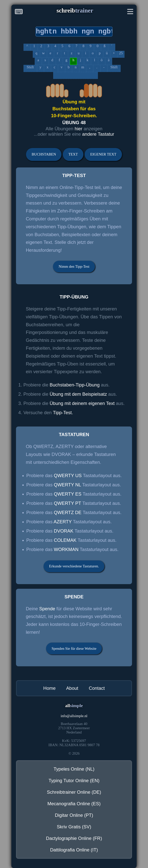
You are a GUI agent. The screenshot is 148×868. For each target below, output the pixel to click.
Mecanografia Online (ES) (74, 804)
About (72, 688)
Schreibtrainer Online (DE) (74, 792)
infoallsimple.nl (74, 716)
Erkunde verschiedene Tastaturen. (74, 566)
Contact (97, 688)
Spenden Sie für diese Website (74, 648)
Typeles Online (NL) (74, 769)
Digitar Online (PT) (74, 815)
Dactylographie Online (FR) (74, 838)
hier (79, 129)
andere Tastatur (98, 134)
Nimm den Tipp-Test (74, 266)
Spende (47, 609)
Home (50, 688)
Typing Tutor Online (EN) (74, 781)
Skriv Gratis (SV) (74, 827)
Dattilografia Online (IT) (74, 850)
